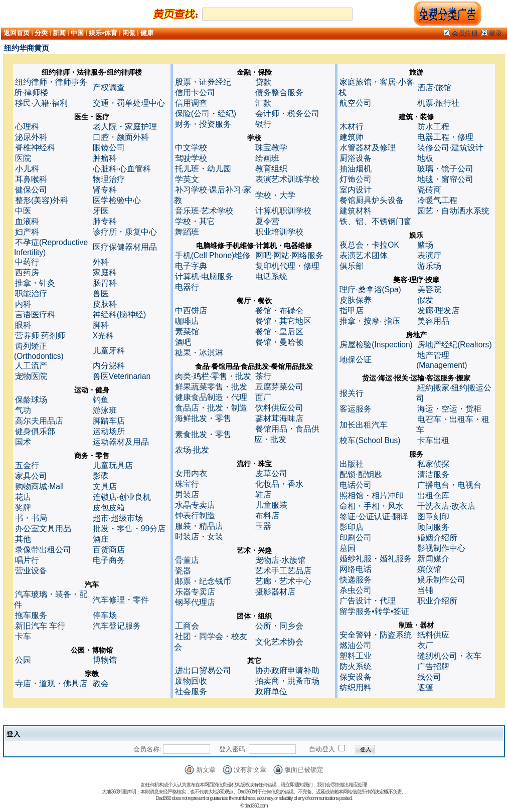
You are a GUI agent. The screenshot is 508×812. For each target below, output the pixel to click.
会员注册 (461, 33)
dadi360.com (256, 806)
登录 (492, 33)
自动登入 (322, 749)
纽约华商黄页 (27, 48)
